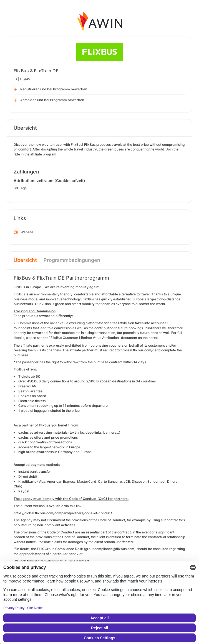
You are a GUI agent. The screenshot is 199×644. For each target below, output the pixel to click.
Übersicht (25, 260)
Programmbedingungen (72, 260)
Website (24, 232)
